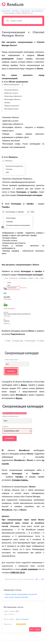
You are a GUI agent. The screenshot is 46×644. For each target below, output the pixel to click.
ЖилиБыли (13, 4)
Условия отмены (20, 480)
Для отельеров (22, 619)
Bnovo (24, 385)
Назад (35, 629)
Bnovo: (19, 398)
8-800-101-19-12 (18, 573)
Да (37, 579)
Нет (43, 579)
